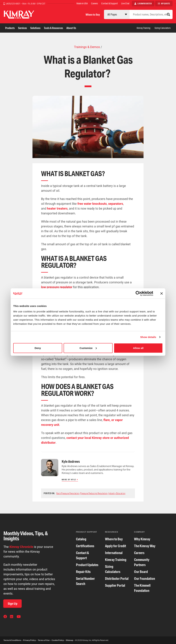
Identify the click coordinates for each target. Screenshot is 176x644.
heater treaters (57, 208)
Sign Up (13, 603)
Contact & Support (109, 3)
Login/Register (145, 4)
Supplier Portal (115, 585)
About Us (71, 28)
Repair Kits (83, 572)
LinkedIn (12, 617)
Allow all (138, 348)
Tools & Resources (53, 28)
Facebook (5, 617)
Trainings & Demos (87, 47)
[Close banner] (162, 294)
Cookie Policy (58, 640)
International (114, 553)
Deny (38, 348)
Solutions (35, 28)
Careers (94, 3)
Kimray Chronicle (21, 547)
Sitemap (70, 640)
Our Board (141, 572)
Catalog (81, 539)
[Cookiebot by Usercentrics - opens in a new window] (138, 294)
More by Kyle (69, 480)
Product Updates (87, 565)
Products (10, 28)
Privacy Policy (29, 640)
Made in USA (82, 3)
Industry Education (117, 493)
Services (22, 28)
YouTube (19, 617)
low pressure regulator (57, 287)
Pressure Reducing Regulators (94, 493)
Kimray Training (144, 28)
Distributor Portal (117, 579)
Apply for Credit (115, 546)
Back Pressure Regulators (68, 493)
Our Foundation (145, 579)
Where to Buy (93, 15)
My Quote (166, 4)
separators (116, 204)
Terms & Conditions (12, 640)
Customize (88, 348)
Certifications (85, 546)
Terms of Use (44, 640)
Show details (148, 337)
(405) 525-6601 (13, 4)
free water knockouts (92, 204)
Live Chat (125, 3)
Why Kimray (142, 539)
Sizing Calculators (163, 28)
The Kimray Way (145, 546)
